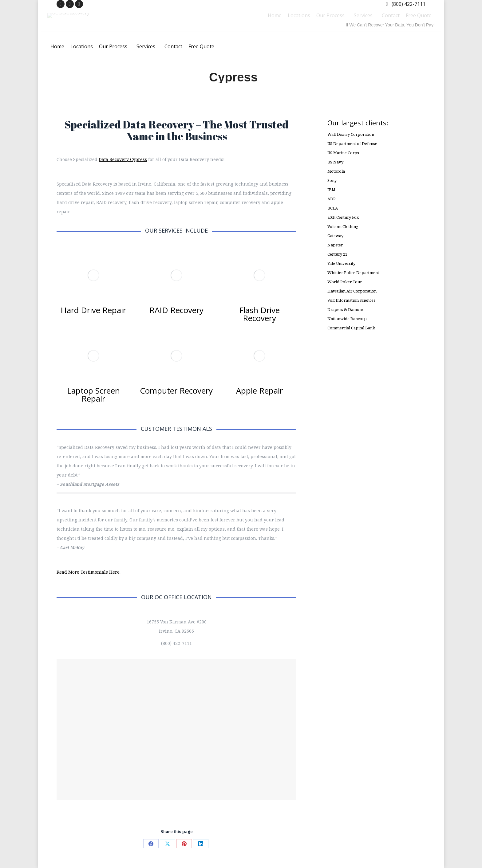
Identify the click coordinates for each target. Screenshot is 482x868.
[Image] (93, 275)
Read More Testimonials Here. (89, 572)
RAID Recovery (176, 310)
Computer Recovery (176, 391)
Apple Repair (259, 391)
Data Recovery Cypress (123, 159)
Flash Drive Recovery (259, 314)
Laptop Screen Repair (93, 395)
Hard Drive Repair (93, 310)
